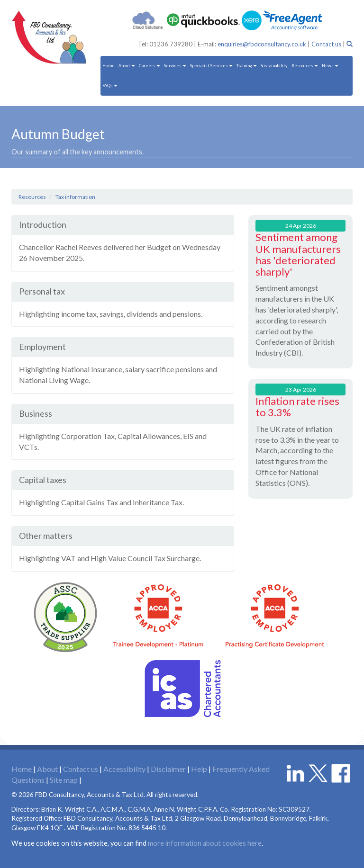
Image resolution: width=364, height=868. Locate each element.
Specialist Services (211, 66)
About (127, 66)
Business (36, 413)
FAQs (110, 85)
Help (199, 769)
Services (175, 66)
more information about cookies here (205, 843)
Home (109, 66)
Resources (305, 66)
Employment (42, 347)
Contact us (326, 44)
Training (247, 66)
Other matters (46, 536)
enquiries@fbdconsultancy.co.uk (262, 44)
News (330, 66)
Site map (64, 780)
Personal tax (42, 291)
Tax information (75, 197)
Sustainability (274, 66)
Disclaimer (168, 769)
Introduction (43, 224)
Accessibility (124, 769)
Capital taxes (43, 480)
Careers (150, 66)
